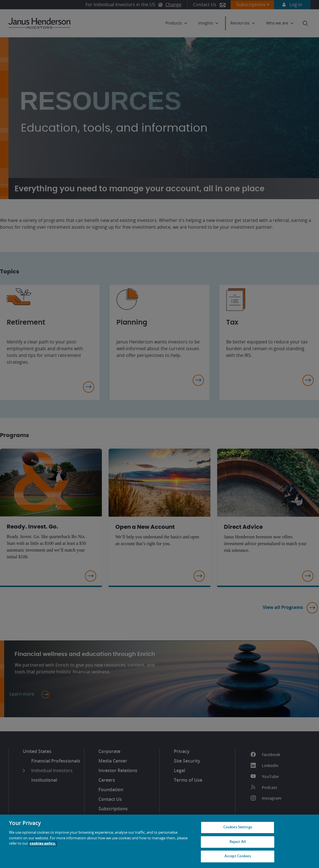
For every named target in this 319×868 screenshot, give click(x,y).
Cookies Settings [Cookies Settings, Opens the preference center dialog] (238, 827)
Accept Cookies (238, 856)
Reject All (238, 842)
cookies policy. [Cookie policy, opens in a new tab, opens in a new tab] (43, 844)
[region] (159, 841)
